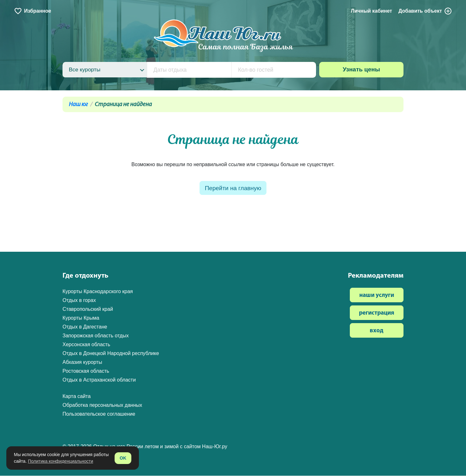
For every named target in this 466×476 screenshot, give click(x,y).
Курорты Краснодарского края (98, 292)
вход (376, 331)
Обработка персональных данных (102, 405)
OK (123, 458)
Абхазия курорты (82, 362)
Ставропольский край (88, 309)
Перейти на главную (233, 188)
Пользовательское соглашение (99, 414)
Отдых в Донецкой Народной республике (111, 354)
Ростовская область (86, 371)
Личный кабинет (371, 11)
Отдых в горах (79, 301)
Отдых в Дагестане (85, 327)
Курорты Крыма (81, 318)
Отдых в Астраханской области (99, 380)
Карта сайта (77, 397)
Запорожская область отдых (96, 336)
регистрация (377, 313)
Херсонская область (86, 345)
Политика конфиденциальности (60, 461)
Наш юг (78, 105)
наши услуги (377, 296)
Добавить (425, 11)
